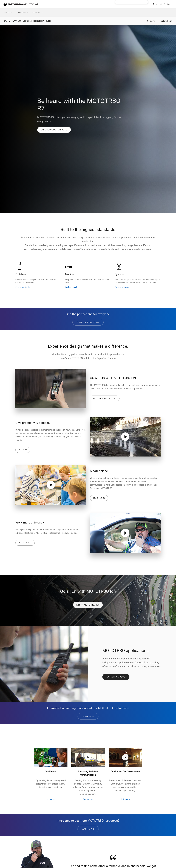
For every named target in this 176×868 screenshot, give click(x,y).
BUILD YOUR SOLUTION (88, 322)
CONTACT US (88, 716)
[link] (54, 130)
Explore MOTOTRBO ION (105, 398)
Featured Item (166, 21)
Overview (151, 21)
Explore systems (122, 287)
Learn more (99, 498)
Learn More (88, 829)
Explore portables (23, 287)
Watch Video (25, 543)
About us (38, 13)
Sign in (169, 4)
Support (159, 4)
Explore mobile (71, 287)
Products (9, 13)
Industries (23, 13)
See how (23, 450)
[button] (54, 130)
